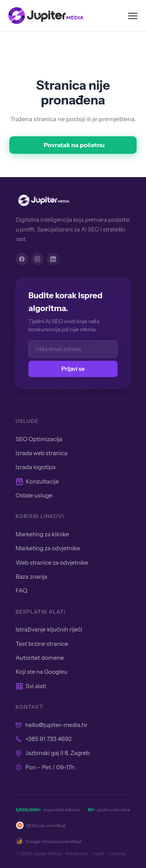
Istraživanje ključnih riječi (49, 629)
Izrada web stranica (41, 453)
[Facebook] (22, 259)
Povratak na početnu (74, 145)
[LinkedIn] (53, 259)
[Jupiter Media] (73, 200)
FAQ (21, 591)
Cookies (117, 853)
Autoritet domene (40, 658)
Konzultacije (37, 482)
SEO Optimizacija (39, 439)
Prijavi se (73, 369)
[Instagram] (37, 259)
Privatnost (77, 853)
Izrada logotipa (36, 467)
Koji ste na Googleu (41, 672)
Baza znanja (31, 577)
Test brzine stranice (42, 644)
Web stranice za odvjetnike (52, 563)
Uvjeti (98, 853)
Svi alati (31, 686)
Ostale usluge (34, 495)
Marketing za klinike (42, 534)
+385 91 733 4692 (48, 739)
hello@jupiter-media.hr (56, 725)
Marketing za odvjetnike (48, 548)
